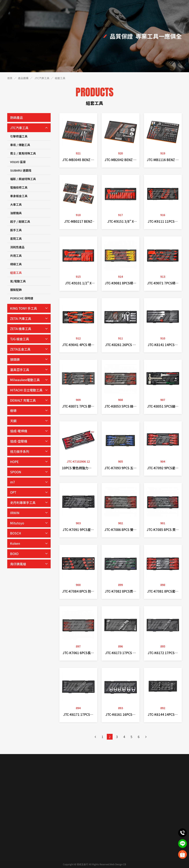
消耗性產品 (17, 247)
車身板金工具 (19, 196)
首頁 (10, 78)
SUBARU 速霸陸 (21, 170)
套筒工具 (16, 239)
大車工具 (16, 204)
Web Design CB (118, 864)
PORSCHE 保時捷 (22, 298)
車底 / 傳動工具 (20, 145)
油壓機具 (16, 213)
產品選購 (23, 78)
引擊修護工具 (19, 136)
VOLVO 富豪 (18, 162)
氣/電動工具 (18, 281)
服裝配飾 (16, 290)
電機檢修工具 (19, 187)
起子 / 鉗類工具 (20, 221)
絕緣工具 (16, 264)
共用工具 (16, 256)
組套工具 (16, 273)
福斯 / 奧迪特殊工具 (23, 179)
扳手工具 (16, 230)
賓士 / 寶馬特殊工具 (23, 153)
